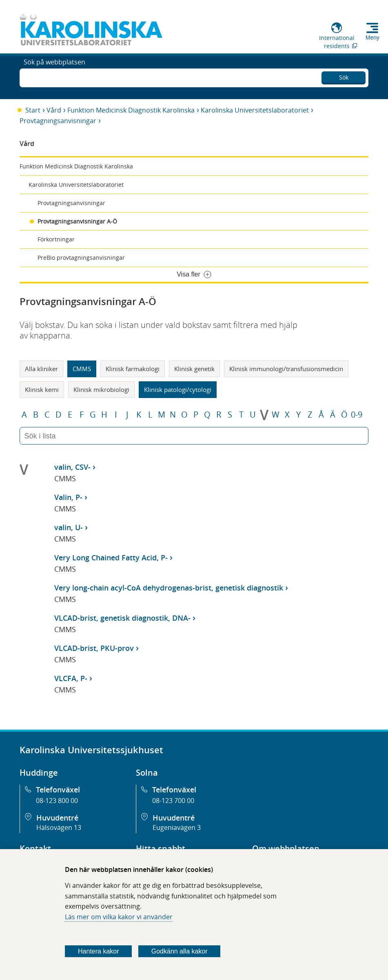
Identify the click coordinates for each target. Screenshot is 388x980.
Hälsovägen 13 (59, 827)
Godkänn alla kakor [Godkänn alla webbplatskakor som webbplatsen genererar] (180, 951)
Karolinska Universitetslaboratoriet (255, 110)
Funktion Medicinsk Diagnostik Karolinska (131, 110)
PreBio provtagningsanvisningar (81, 258)
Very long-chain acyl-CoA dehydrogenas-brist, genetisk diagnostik (169, 588)
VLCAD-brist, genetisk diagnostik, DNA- (122, 618)
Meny (372, 38)
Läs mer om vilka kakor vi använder (119, 917)
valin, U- (69, 527)
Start (33, 110)
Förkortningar (56, 239)
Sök (344, 76)
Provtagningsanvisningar (58, 121)
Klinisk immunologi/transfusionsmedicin (286, 369)
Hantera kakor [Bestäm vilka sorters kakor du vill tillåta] (99, 951)
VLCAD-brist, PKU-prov (94, 648)
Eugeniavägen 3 (177, 827)
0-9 (357, 415)
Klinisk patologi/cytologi (178, 389)
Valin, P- (68, 497)
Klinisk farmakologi (133, 369)
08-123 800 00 (57, 801)
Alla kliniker (41, 369)
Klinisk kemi (42, 389)
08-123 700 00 (173, 801)
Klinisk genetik (194, 369)
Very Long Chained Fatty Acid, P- (111, 557)
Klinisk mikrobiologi (101, 389)
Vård (54, 110)
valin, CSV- (72, 467)
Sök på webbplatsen (54, 77)
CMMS (82, 369)
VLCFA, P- (71, 678)
